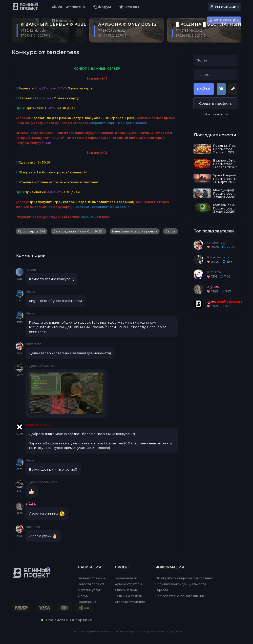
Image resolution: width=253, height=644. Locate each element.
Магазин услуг (89, 590)
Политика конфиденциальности (181, 584)
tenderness (33, 344)
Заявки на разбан (128, 596)
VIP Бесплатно (69, 7)
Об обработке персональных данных (185, 578)
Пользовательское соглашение (180, 596)
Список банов (126, 590)
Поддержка (87, 602)
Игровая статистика (130, 602)
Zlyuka (31, 504)
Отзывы (129, 7)
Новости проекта (144, 231)
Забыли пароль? (216, 114)
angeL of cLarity (38, 425)
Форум (102, 7)
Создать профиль (215, 104)
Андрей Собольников (41, 366)
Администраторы (128, 584)
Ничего (31, 270)
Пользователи (126, 578)
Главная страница (91, 578)
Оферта (162, 590)
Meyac (30, 292)
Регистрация (225, 7)
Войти (204, 89)
